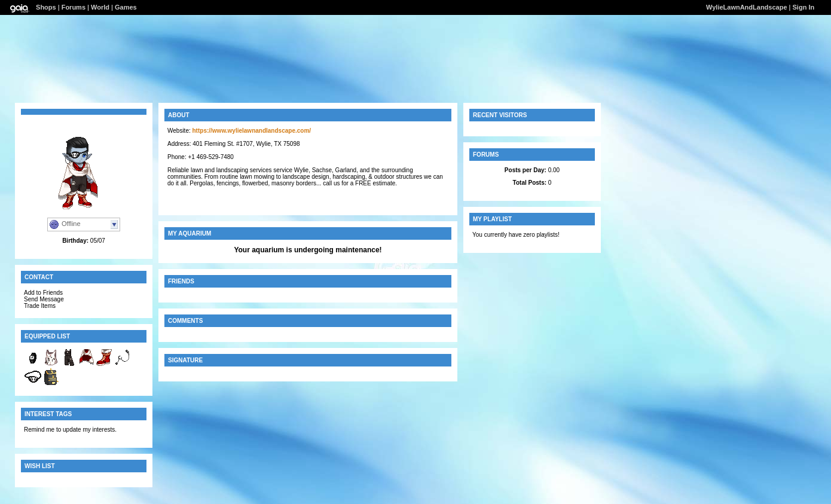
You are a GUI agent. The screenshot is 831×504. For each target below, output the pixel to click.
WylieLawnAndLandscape (747, 7)
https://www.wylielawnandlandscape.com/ (252, 131)
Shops (46, 7)
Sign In (804, 7)
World (100, 7)
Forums (74, 7)
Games (126, 7)
